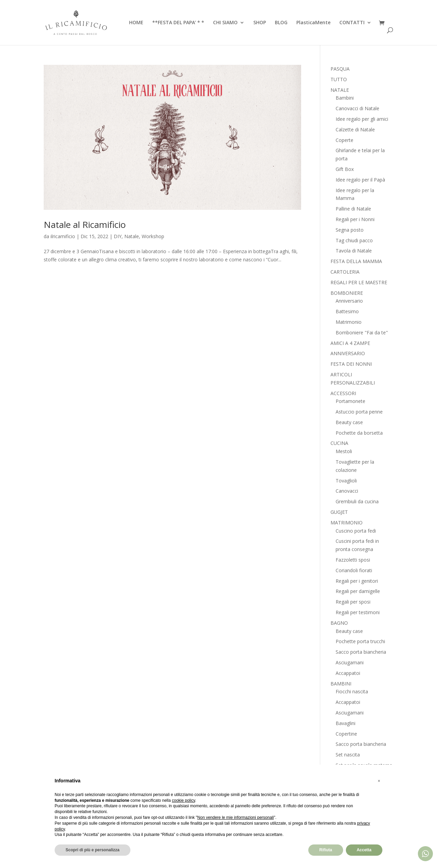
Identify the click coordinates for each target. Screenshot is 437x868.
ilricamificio (63, 236)
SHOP (260, 23)
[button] (379, 781)
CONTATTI (352, 23)
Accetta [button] (364, 850)
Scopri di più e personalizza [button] (93, 850)
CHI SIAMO (225, 23)
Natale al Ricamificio (85, 225)
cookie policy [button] (183, 800)
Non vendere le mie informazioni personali (236, 818)
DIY (118, 236)
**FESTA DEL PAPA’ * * (178, 23)
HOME (136, 23)
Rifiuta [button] (326, 850)
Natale (132, 236)
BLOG (281, 23)
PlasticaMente (313, 23)
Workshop (153, 236)
